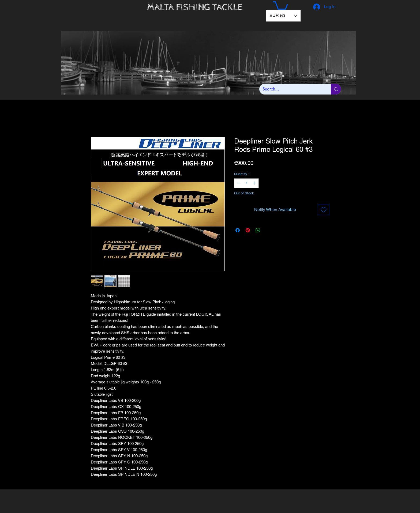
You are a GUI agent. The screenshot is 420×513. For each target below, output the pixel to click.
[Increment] (255, 183)
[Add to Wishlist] (324, 210)
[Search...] (291, 89)
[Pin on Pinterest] (248, 230)
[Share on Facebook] (238, 230)
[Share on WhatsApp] (258, 230)
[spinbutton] (247, 183)
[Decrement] (238, 183)
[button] (280, 6)
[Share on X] (268, 230)
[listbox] (283, 16)
